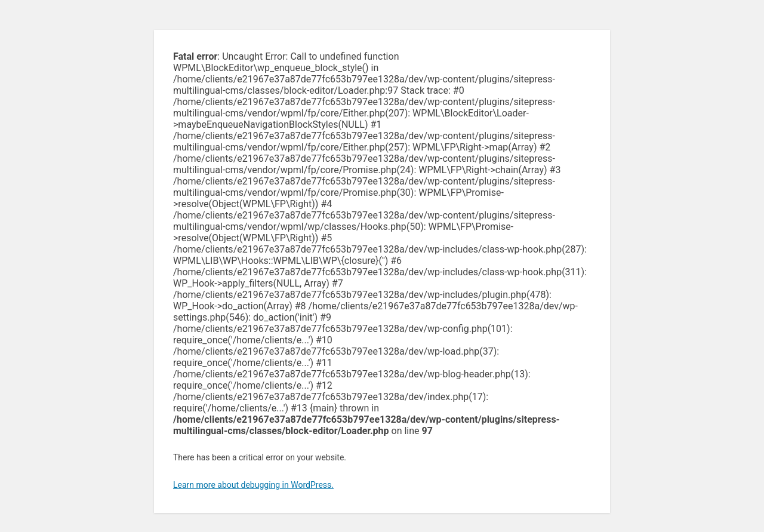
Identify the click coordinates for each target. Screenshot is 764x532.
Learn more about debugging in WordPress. (253, 485)
